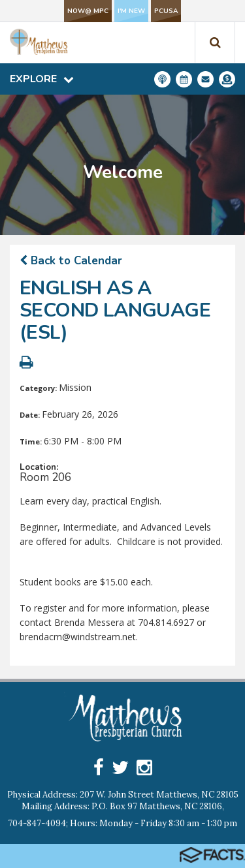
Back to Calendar (71, 261)
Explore (42, 79)
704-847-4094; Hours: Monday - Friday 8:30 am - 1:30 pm (122, 823)
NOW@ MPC (88, 11)
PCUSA (166, 11)
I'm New (131, 11)
